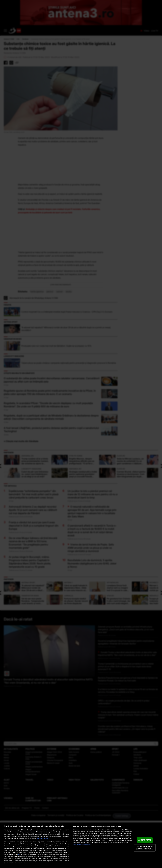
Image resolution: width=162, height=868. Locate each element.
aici (19, 854)
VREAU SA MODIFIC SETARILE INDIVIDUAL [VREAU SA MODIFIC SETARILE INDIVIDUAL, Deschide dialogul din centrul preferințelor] (145, 848)
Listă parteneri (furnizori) (82, 845)
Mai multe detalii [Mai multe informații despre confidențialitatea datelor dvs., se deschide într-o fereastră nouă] (42, 838)
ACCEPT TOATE (145, 840)
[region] (81, 845)
